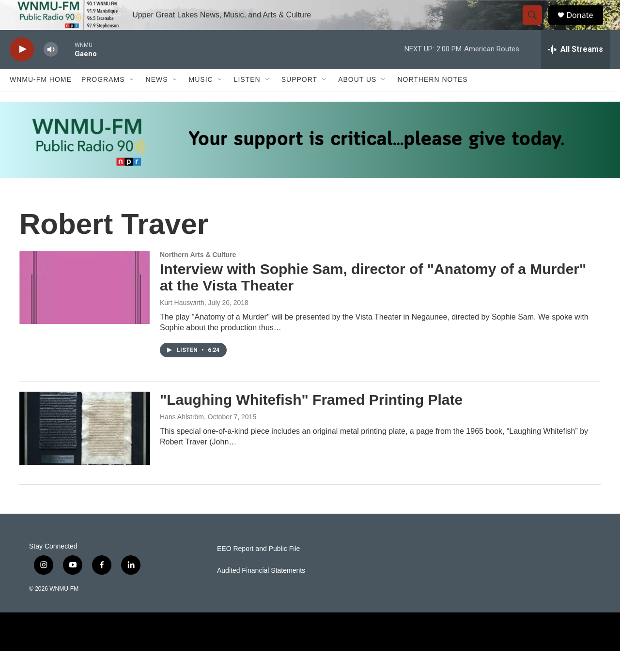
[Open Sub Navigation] (132, 101)
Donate (586, 25)
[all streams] (576, 70)
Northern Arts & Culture (198, 275)
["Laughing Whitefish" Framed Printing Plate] (85, 449)
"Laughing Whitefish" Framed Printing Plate (311, 421)
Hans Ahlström (182, 438)
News (157, 101)
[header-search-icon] (537, 26)
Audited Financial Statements (261, 591)
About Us (357, 101)
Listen (247, 101)
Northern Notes (432, 101)
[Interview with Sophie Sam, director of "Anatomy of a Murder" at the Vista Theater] (85, 308)
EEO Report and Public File (258, 570)
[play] (22, 70)
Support (299, 101)
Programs (103, 101)
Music (201, 101)
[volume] (51, 70)
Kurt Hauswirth (182, 324)
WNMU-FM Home (41, 101)
